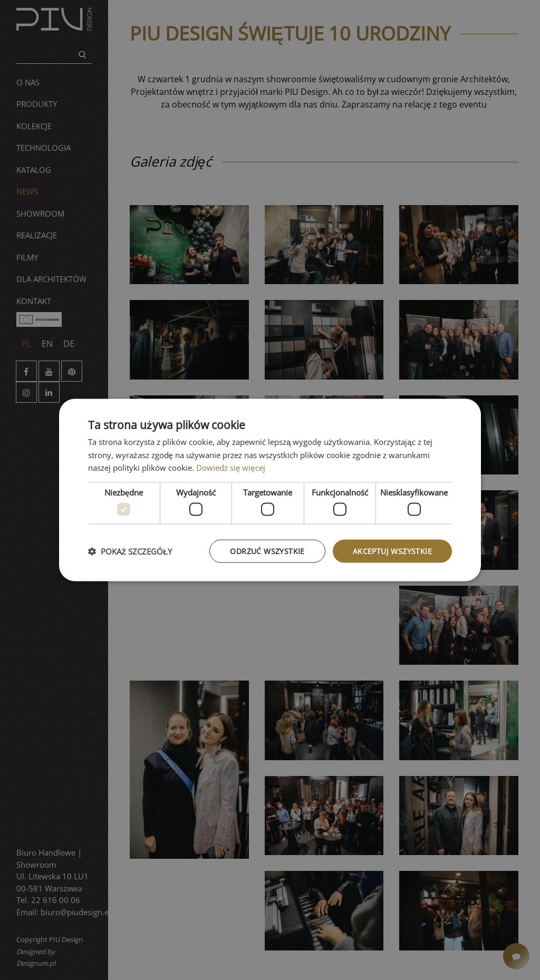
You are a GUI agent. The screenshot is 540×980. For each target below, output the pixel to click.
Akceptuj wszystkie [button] (392, 551)
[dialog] (270, 490)
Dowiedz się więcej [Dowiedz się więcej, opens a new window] (231, 468)
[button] (130, 551)
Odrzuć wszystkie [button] (267, 551)
